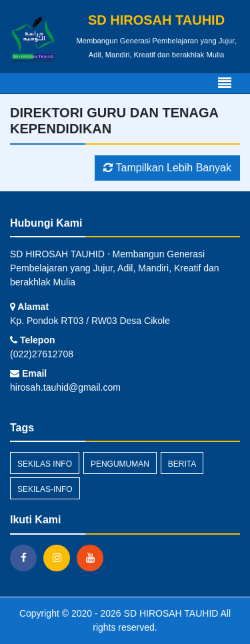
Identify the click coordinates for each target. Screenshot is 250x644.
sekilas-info (45, 489)
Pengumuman (120, 464)
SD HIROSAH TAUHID (170, 613)
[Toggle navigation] (225, 83)
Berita (182, 464)
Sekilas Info (45, 464)
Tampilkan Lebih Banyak (167, 168)
